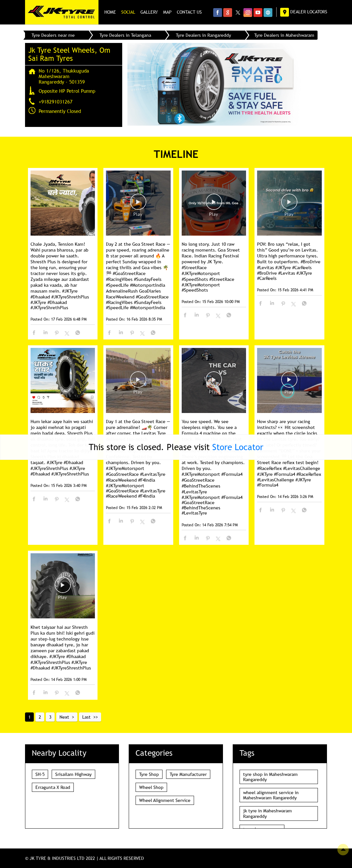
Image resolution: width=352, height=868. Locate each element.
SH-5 (40, 774)
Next (64, 717)
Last (86, 717)
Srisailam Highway (73, 774)
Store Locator (238, 447)
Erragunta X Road (53, 787)
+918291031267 (56, 101)
